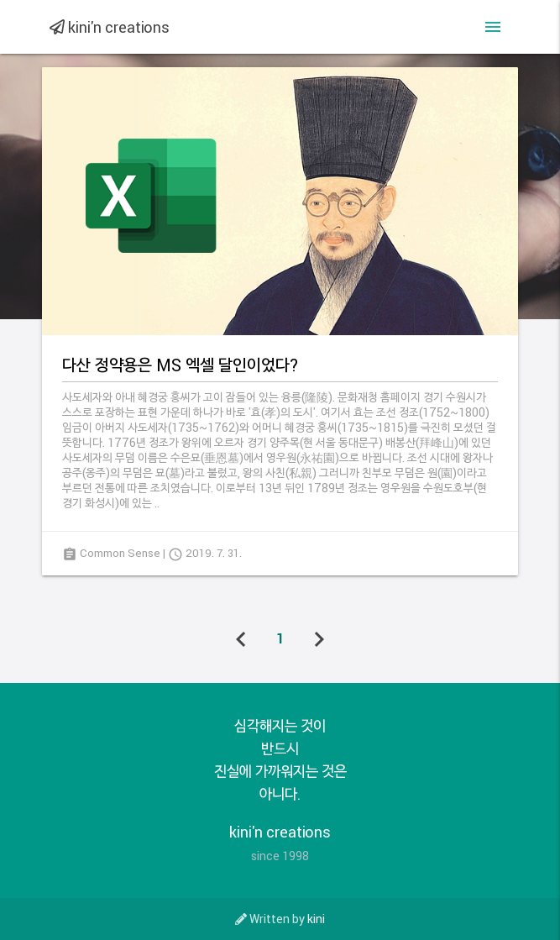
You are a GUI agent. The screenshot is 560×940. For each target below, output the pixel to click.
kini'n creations (110, 27)
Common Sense (120, 553)
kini (316, 919)
